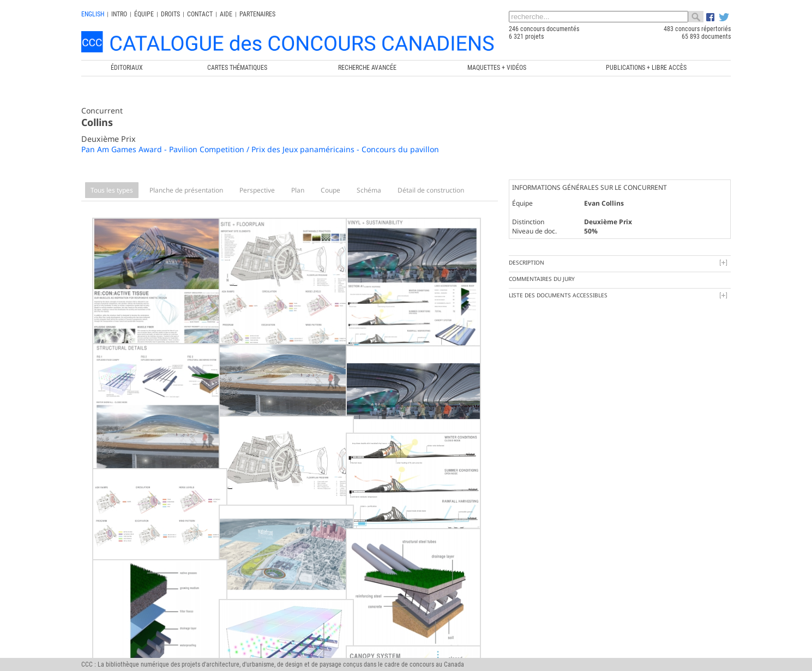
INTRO (119, 14)
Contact (200, 14)
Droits (170, 14)
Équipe (144, 14)
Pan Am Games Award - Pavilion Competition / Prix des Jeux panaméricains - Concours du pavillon (260, 149)
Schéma (369, 190)
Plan (298, 190)
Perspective (257, 190)
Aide (226, 14)
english (93, 14)
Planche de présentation (186, 190)
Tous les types (112, 190)
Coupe (330, 190)
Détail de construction (431, 190)
